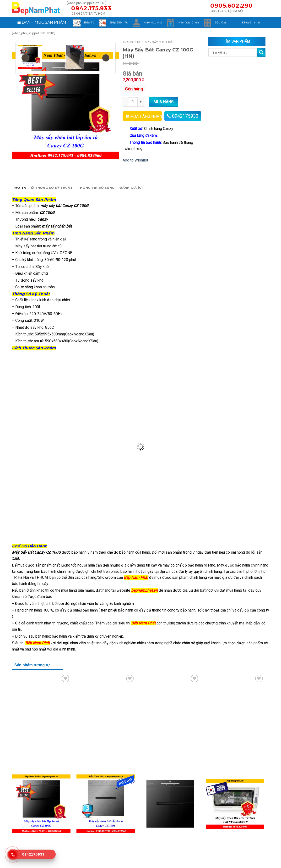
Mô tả (20, 188)
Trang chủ (131, 42)
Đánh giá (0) (131, 188)
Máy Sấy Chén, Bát (159, 42)
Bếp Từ (89, 22)
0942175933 (185, 116)
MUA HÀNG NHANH (146, 116)
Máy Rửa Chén (188, 22)
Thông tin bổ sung (96, 188)
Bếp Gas (221, 22)
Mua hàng (163, 102)
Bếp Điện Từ (119, 22)
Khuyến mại (251, 22)
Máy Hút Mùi (153, 22)
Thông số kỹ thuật (52, 188)
